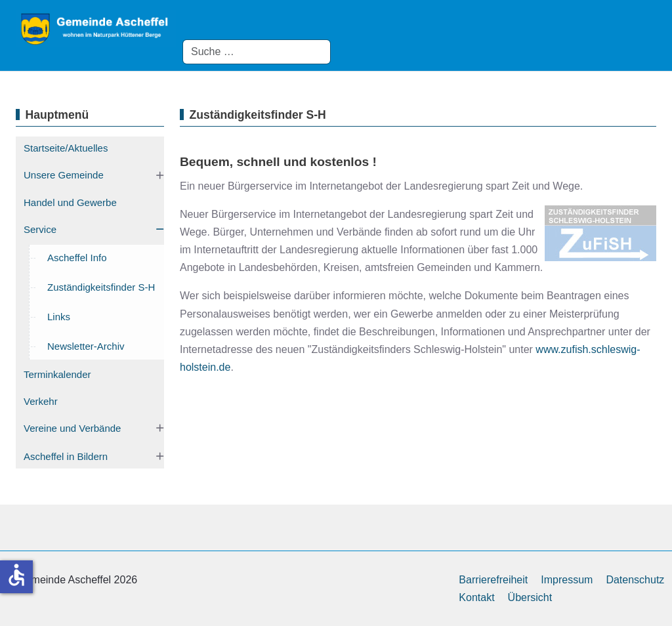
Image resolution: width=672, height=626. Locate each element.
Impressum (567, 580)
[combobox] (257, 52)
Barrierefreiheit (493, 580)
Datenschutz (635, 580)
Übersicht (530, 597)
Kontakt (476, 597)
